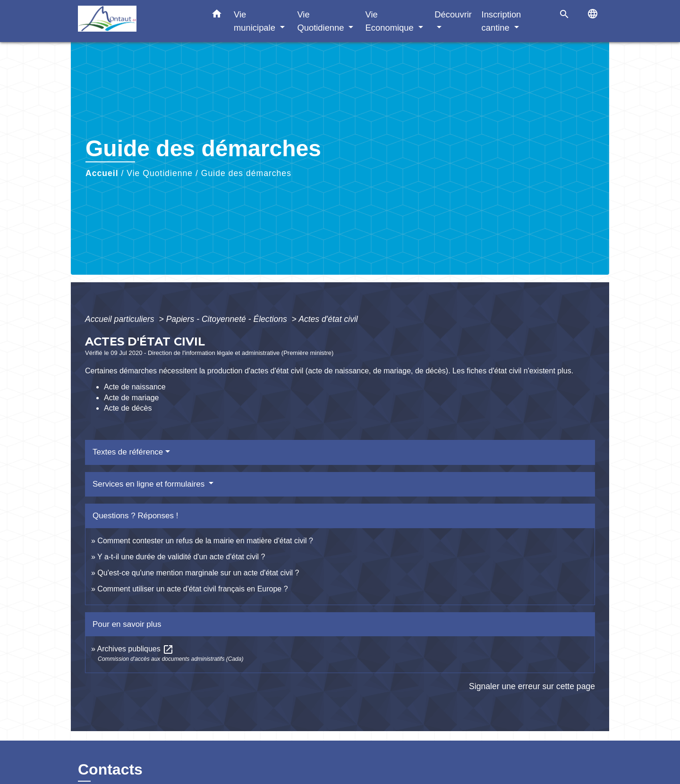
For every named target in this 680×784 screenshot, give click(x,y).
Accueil (102, 173)
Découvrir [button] (453, 14)
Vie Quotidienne (160, 173)
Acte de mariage (132, 398)
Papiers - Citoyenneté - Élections (228, 319)
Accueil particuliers (121, 319)
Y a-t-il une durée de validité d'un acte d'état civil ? (181, 557)
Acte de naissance (135, 387)
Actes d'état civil (328, 319)
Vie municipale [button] (256, 21)
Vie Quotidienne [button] (322, 21)
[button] (217, 16)
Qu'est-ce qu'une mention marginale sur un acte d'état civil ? (198, 573)
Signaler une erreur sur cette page (532, 686)
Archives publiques (135, 649)
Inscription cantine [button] (501, 21)
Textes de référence (128, 452)
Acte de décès (128, 408)
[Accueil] (137, 21)
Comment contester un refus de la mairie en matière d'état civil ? (205, 541)
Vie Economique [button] (391, 21)
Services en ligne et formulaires (150, 484)
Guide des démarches (246, 173)
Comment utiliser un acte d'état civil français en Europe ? (192, 589)
